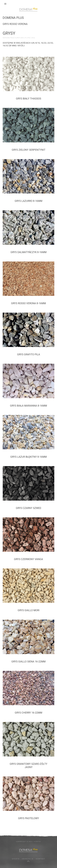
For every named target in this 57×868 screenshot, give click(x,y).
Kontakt (41, 859)
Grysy (9, 33)
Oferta (16, 859)
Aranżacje (28, 859)
